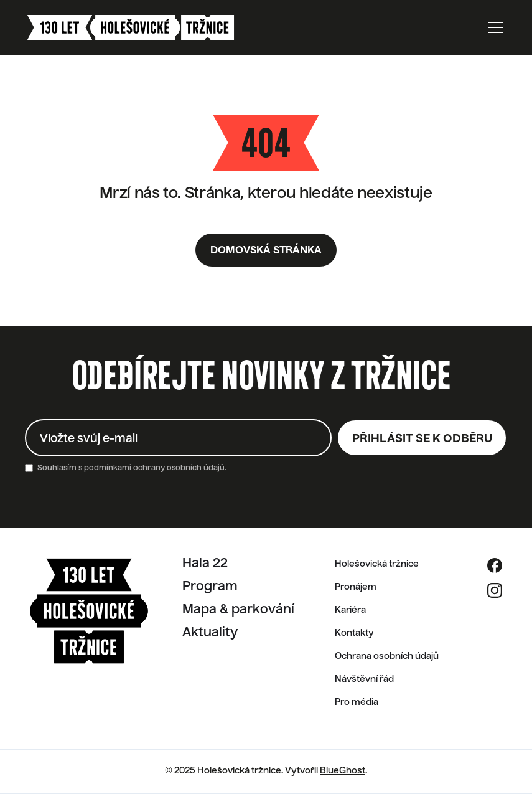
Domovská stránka (266, 251)
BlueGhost (343, 771)
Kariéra (350, 610)
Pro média (357, 702)
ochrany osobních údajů (179, 468)
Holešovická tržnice (377, 564)
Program (210, 587)
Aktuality (210, 633)
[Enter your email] (178, 438)
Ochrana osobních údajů (387, 656)
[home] (131, 27)
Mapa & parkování (238, 610)
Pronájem (356, 587)
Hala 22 (205, 564)
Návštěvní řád (364, 679)
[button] (493, 27)
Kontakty (354, 633)
